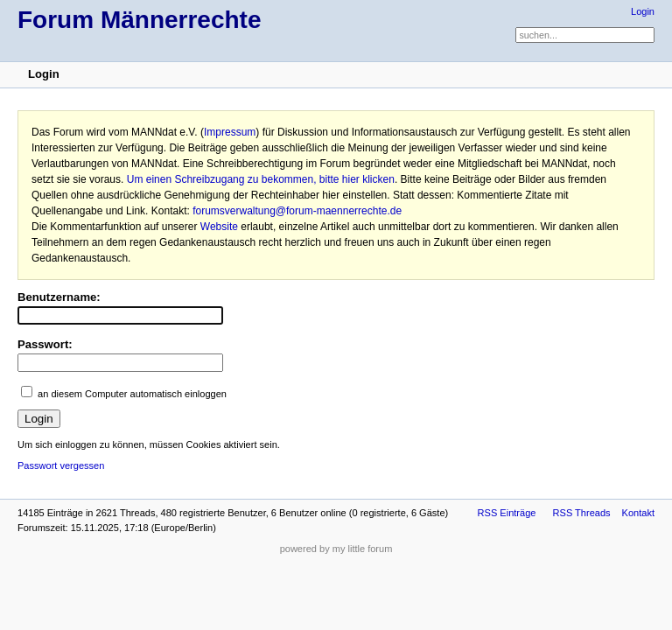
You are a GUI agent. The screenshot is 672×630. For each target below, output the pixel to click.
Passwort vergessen (61, 465)
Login (643, 11)
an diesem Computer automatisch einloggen (132, 394)
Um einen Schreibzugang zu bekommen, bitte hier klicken (261, 179)
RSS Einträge (507, 513)
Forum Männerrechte (140, 20)
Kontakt (638, 513)
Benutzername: (59, 297)
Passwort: (45, 344)
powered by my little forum (336, 549)
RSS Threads (582, 513)
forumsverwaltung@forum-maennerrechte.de (297, 211)
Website (219, 227)
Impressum (230, 132)
